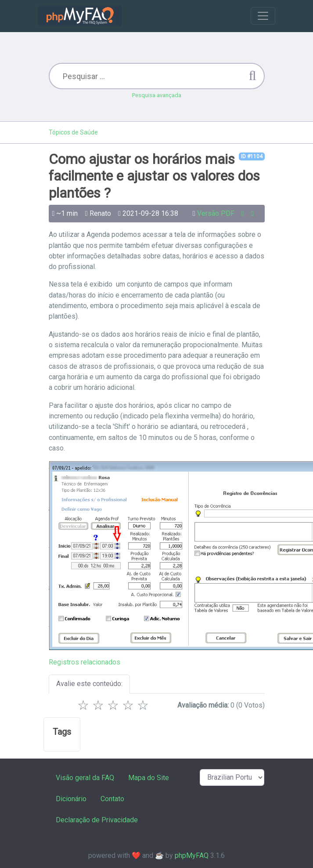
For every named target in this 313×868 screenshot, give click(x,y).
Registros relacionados (85, 662)
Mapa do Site (149, 778)
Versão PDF (216, 213)
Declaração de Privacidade (97, 820)
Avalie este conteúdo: (89, 684)
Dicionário (71, 799)
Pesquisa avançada (157, 95)
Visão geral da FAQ (85, 778)
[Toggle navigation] (263, 16)
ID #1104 (252, 156)
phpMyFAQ (192, 855)
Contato (112, 799)
